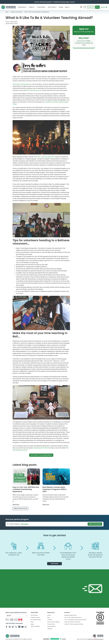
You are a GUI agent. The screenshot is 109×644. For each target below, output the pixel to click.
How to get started (54, 535)
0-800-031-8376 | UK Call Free (72, 622)
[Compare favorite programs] (85, 7)
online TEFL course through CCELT (44, 157)
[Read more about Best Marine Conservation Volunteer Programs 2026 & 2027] (56, 487)
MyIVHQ (104, 7)
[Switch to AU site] (12, 620)
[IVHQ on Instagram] (10, 627)
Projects (32, 7)
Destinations (22, 7)
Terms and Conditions (53, 622)
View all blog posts (20, 508)
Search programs (95, 524)
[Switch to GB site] (16, 620)
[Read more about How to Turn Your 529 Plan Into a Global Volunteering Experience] (26, 487)
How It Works (34, 615)
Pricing (61, 7)
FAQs (32, 622)
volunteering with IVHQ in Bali (42, 448)
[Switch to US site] (8, 620)
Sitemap (50, 629)
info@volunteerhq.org (70, 615)
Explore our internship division (95, 639)
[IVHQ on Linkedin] (19, 627)
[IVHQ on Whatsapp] (26, 627)
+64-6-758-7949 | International (73, 617)
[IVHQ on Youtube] (22, 627)
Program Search (35, 617)
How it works (52, 7)
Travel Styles (41, 7)
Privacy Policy (51, 624)
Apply (97, 7)
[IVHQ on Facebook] (7, 627)
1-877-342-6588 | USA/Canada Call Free (75, 620)
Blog (49, 617)
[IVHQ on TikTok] (13, 627)
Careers (50, 620)
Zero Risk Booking (36, 620)
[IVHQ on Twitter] (16, 627)
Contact (91, 7)
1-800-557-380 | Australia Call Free (74, 624)
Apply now (41, 455)
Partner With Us (52, 626)
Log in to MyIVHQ (35, 626)
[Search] (81, 7)
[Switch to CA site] (21, 620)
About (67, 7)
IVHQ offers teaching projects (21, 84)
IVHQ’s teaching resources (34, 90)
